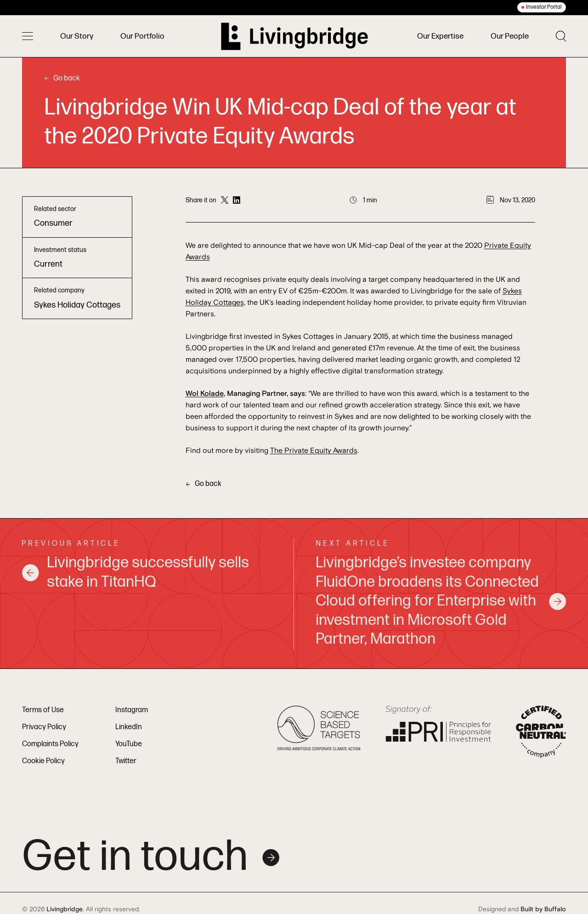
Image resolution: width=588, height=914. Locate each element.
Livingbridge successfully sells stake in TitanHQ (135, 572)
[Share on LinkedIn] (237, 200)
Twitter (126, 761)
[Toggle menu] (28, 36)
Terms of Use (43, 710)
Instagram (132, 710)
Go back (62, 78)
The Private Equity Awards (314, 451)
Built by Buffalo (543, 909)
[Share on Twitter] (225, 200)
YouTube (129, 744)
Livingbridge (65, 909)
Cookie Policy (43, 761)
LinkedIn (129, 727)
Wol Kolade (205, 394)
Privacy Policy (44, 727)
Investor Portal (544, 7)
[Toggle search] (561, 36)
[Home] (294, 36)
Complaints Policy (50, 744)
